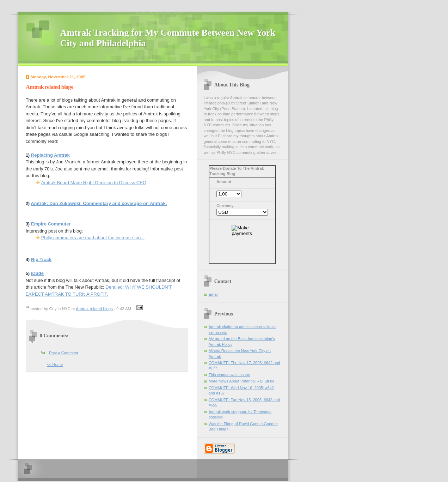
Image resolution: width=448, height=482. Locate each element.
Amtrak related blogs (94, 309)
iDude (37, 273)
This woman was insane (229, 375)
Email (214, 294)
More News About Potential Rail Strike (242, 381)
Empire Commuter (51, 224)
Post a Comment (63, 353)
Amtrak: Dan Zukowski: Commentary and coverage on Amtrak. (99, 203)
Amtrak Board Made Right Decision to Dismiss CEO (94, 183)
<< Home (55, 364)
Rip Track (41, 260)
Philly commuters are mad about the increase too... (93, 238)
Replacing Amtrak (50, 155)
